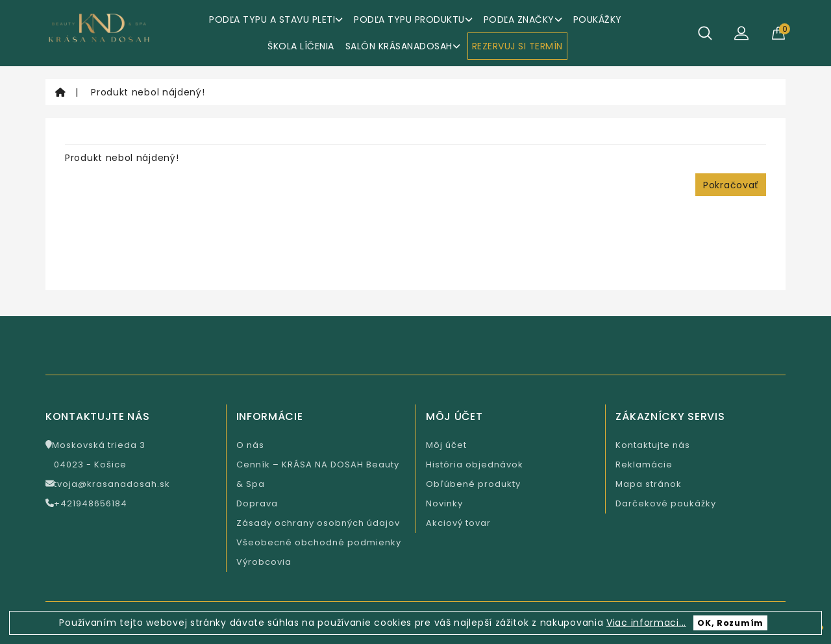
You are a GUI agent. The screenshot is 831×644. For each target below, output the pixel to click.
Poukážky (598, 19)
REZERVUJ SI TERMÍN (517, 46)
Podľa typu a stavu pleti (276, 19)
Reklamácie (644, 464)
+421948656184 (86, 503)
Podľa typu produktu (413, 19)
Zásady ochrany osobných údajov (318, 523)
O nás (250, 445)
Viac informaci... (646, 623)
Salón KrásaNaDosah (403, 46)
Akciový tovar (458, 523)
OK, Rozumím (730, 623)
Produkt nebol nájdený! (148, 92)
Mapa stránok (649, 484)
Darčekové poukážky (666, 503)
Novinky (444, 503)
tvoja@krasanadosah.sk (108, 484)
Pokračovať (731, 185)
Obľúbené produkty (473, 484)
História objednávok (475, 464)
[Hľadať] (705, 33)
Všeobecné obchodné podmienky (319, 542)
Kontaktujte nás (653, 445)
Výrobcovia (264, 562)
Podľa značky (523, 19)
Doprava (257, 503)
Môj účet (446, 445)
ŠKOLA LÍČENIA (301, 46)
